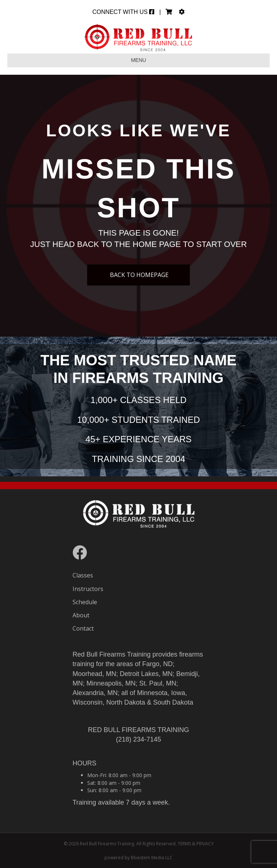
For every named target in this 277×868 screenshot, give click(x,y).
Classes (83, 575)
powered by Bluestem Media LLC (138, 858)
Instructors (88, 589)
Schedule (85, 602)
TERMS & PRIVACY (196, 844)
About (81, 615)
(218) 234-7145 (138, 739)
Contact (83, 628)
